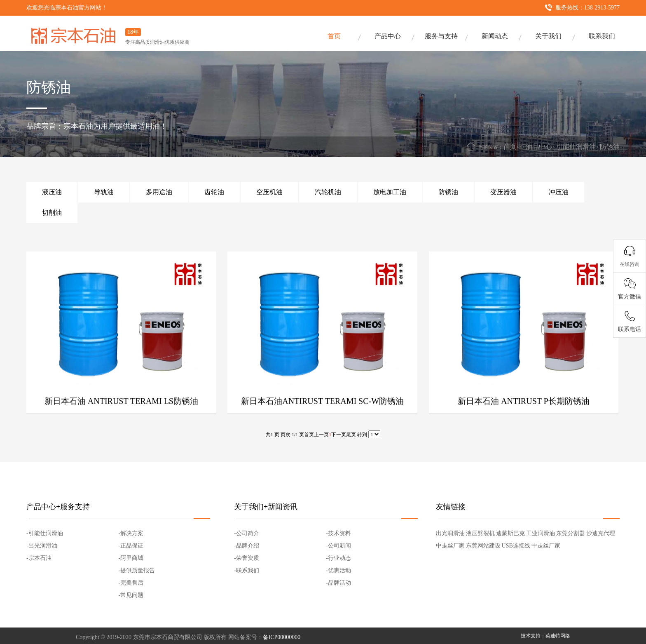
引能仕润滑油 (576, 147)
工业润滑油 (541, 533)
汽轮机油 (328, 192)
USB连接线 (516, 546)
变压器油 (503, 192)
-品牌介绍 (247, 546)
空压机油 (269, 192)
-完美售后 (131, 583)
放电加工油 (390, 192)
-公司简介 (247, 533)
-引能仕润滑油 (45, 533)
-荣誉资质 (247, 558)
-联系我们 (247, 570)
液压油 (52, 192)
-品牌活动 (338, 583)
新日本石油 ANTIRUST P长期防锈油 (524, 418)
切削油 (52, 213)
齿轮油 (214, 192)
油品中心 (539, 147)
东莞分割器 (571, 533)
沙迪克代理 (601, 533)
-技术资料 (338, 533)
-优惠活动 (338, 570)
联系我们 (602, 36)
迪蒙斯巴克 (510, 533)
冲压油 (559, 192)
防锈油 (610, 147)
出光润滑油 (450, 533)
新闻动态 (495, 36)
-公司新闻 (338, 546)
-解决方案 (131, 533)
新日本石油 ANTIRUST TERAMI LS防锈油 (121, 418)
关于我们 (548, 36)
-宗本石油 (39, 558)
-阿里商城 (131, 558)
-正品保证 (131, 546)
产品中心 (388, 36)
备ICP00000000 (282, 637)
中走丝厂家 (450, 546)
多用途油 (159, 192)
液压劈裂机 (480, 533)
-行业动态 (338, 558)
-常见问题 (131, 595)
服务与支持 (441, 36)
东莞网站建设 (483, 546)
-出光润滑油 (42, 546)
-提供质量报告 (137, 570)
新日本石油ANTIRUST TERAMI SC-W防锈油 (322, 418)
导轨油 (104, 192)
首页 (334, 36)
